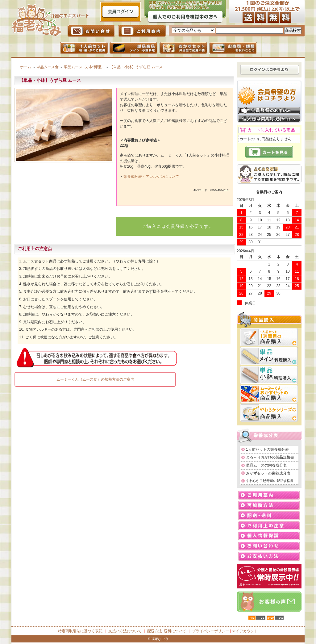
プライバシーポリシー (210, 631)
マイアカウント (245, 631)
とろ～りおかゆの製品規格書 (270, 457)
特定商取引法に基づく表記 (80, 631)
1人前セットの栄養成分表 (267, 450)
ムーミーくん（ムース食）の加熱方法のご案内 (95, 379)
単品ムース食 (48, 67)
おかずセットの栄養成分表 (268, 473)
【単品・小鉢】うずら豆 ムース (136, 67)
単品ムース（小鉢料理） (84, 67)
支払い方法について (125, 631)
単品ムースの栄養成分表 (266, 465)
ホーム (26, 67)
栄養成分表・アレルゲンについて (151, 177)
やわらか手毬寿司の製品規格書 (270, 481)
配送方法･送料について (167, 631)
